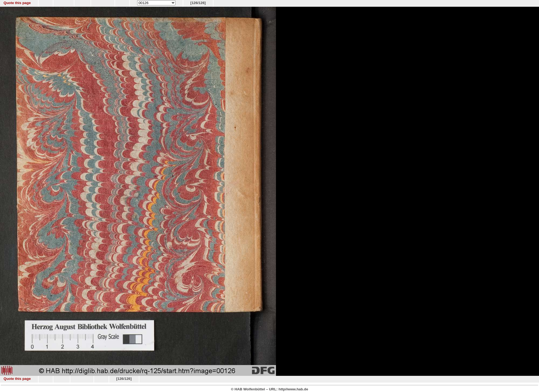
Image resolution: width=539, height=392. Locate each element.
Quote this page (17, 3)
